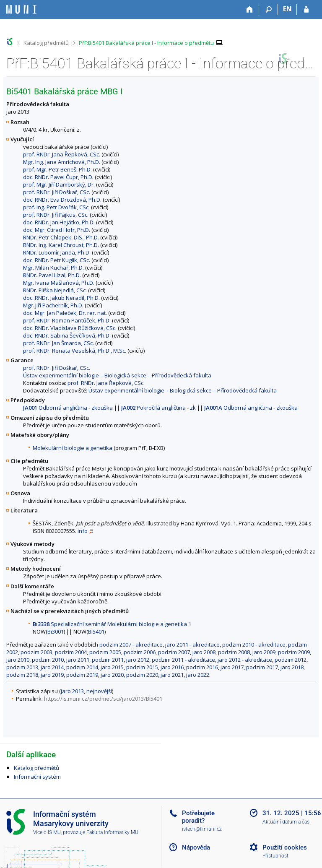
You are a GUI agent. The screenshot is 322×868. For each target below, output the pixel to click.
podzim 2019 (82, 675)
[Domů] (250, 10)
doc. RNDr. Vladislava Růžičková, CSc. (70, 328)
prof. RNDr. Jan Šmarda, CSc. (58, 343)
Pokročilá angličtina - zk (158, 408)
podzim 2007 (174, 652)
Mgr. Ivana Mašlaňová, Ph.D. (59, 283)
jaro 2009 (264, 652)
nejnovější (99, 691)
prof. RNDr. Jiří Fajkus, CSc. (56, 215)
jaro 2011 (78, 660)
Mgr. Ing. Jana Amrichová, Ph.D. (62, 162)
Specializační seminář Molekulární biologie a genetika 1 (112, 624)
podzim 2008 (234, 652)
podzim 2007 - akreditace (131, 645)
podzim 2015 (142, 667)
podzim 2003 (36, 652)
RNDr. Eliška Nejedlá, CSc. (55, 290)
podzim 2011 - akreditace (183, 660)
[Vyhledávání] (269, 10)
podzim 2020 (142, 675)
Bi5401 (96, 632)
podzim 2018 (22, 675)
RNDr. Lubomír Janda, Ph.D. (57, 252)
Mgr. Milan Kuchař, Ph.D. (53, 268)
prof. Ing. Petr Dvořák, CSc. (56, 207)
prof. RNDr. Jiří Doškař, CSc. (57, 192)
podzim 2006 (140, 652)
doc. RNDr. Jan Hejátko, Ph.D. (59, 222)
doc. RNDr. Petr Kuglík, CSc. (57, 260)
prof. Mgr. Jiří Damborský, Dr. (59, 185)
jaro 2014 (52, 667)
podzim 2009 (294, 652)
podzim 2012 (291, 660)
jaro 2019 (52, 675)
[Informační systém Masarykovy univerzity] (21, 9)
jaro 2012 (138, 660)
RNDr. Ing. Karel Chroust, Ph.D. (61, 245)
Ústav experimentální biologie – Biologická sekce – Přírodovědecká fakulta (117, 375)
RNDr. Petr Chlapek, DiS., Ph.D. (61, 237)
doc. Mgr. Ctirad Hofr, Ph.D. (57, 230)
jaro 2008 (204, 652)
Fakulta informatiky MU (112, 832)
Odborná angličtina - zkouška (68, 408)
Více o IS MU (47, 832)
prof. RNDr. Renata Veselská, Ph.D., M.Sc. (75, 351)
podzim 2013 (22, 667)
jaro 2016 (172, 667)
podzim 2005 (105, 652)
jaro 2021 (172, 675)
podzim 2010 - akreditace (254, 645)
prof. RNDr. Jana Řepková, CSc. (62, 154)
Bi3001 (56, 632)
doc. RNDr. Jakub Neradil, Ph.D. (61, 298)
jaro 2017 (232, 667)
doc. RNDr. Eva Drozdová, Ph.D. (62, 200)
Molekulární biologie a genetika (73, 448)
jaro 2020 (112, 675)
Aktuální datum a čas (286, 822)
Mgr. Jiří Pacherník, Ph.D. (53, 305)
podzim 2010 (48, 660)
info (83, 531)
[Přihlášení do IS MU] (306, 10)
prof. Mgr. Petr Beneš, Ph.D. (57, 169)
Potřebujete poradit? (198, 817)
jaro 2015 (112, 667)
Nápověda (196, 847)
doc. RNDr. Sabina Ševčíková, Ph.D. (67, 335)
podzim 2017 (262, 667)
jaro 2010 (18, 660)
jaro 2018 (292, 667)
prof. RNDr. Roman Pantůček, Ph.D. (67, 320)
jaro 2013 (72, 691)
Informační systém (37, 777)
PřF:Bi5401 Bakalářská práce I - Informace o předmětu (146, 43)
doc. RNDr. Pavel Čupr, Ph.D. (58, 177)
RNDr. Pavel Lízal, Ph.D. (52, 275)
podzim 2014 (82, 667)
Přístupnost (275, 856)
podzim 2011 (108, 660)
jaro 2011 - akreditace (192, 645)
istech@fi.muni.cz (202, 829)
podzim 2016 (202, 667)
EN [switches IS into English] (287, 9)
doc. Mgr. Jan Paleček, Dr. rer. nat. (65, 313)
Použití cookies (285, 847)
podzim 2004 (71, 652)
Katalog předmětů (46, 43)
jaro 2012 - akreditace (245, 660)
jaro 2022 (198, 675)
